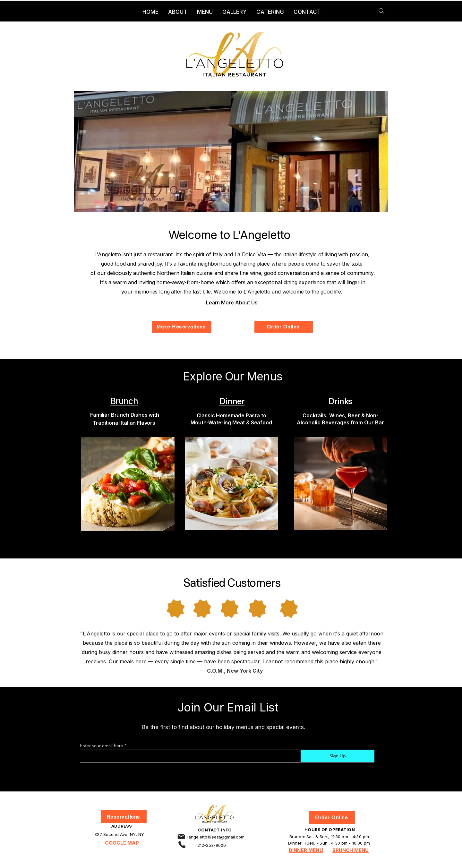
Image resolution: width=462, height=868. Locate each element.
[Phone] (182, 845)
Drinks (340, 401)
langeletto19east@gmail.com (216, 837)
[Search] (381, 11)
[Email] (181, 837)
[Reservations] (124, 817)
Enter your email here (102, 745)
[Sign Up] (338, 756)
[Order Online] (284, 327)
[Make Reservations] (182, 327)
